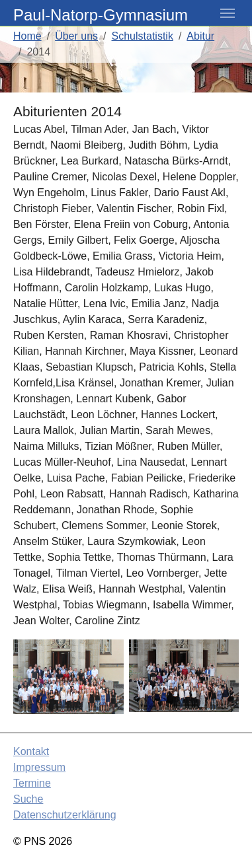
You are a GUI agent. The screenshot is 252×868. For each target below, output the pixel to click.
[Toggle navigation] (228, 13)
